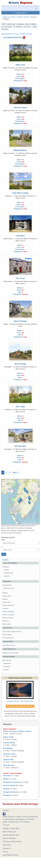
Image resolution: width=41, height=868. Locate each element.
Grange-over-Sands (11, 792)
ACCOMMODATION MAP (13, 38)
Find (3, 540)
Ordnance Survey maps (10, 653)
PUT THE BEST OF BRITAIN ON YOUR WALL (20, 706)
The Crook (20, 278)
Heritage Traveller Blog (11, 828)
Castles (5, 599)
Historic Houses (8, 618)
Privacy (5, 852)
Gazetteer (6, 567)
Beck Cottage (20, 364)
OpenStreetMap (30, 524)
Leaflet (23, 524)
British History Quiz (10, 832)
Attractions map (9, 588)
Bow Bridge (8, 748)
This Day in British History (12, 842)
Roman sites (7, 624)
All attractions (7, 585)
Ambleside (7, 663)
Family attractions (8, 605)
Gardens (5, 608)
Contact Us (7, 848)
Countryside (6, 602)
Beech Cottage (20, 321)
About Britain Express (11, 855)
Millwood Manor (20, 150)
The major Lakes (8, 638)
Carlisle (6, 570)
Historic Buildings (8, 612)
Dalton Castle (8, 737)
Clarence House (20, 108)
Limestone (20, 236)
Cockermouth (8, 573)
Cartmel (6, 789)
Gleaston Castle (9, 754)
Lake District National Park (11, 632)
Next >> (16, 473)
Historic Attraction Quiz (11, 835)
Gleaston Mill (8, 760)
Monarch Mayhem (9, 838)
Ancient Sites (7, 596)
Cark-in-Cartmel (9, 785)
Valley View (20, 65)
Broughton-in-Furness (12, 782)
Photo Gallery (7, 635)
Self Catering (7, 660)
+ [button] (4, 482)
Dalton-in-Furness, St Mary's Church (16, 17)
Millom (6, 779)
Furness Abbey (9, 743)
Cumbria (5, 560)
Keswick (7, 576)
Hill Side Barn (20, 446)
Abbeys (5, 593)
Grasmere (7, 667)
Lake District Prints (9, 645)
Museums (6, 621)
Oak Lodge (20, 407)
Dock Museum (9, 765)
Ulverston (7, 776)
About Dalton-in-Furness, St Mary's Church (17, 34)
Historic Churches (8, 615)
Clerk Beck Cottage (20, 193)
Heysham (7, 795)
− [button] (4, 484)
